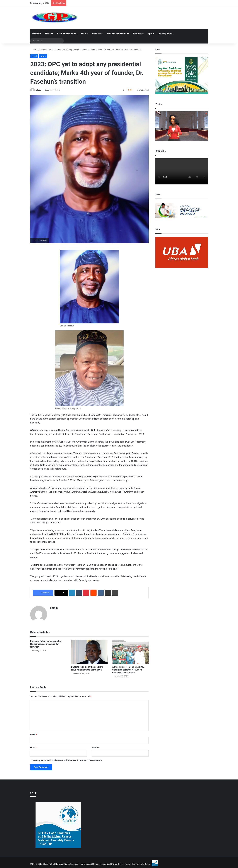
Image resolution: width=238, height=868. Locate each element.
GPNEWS (37, 33)
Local (49, 50)
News (48, 33)
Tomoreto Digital (143, 864)
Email (33, 747)
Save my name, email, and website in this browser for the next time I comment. (67, 760)
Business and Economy (118, 33)
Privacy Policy (117, 864)
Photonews (138, 33)
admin (38, 90)
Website (95, 747)
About (89, 864)
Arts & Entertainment (67, 33)
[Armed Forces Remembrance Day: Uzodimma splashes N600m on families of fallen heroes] (130, 652)
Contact (97, 864)
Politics (84, 33)
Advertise (106, 864)
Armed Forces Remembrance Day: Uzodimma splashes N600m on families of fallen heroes (128, 670)
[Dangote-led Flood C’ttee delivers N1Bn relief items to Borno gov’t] (89, 652)
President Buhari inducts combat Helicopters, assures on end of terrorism (46, 644)
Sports (151, 33)
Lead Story (97, 33)
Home (34, 50)
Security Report (166, 33)
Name (34, 735)
